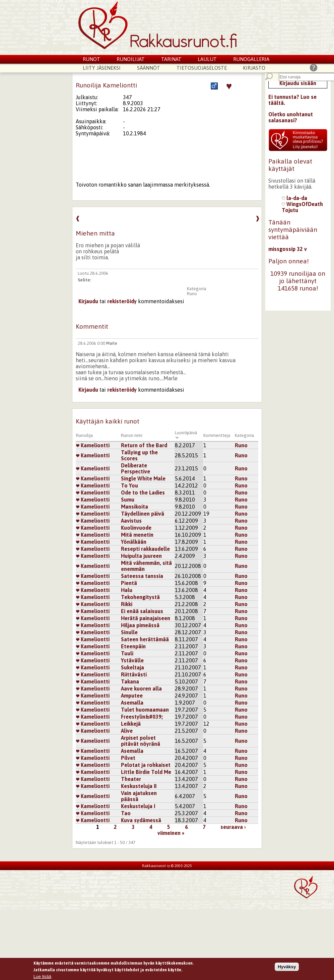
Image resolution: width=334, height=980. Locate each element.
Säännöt (149, 68)
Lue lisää (42, 977)
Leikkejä (131, 724)
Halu (127, 590)
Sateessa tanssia (142, 576)
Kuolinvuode (136, 528)
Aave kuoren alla (141, 689)
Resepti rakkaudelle (145, 549)
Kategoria (244, 435)
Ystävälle (132, 660)
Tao (126, 813)
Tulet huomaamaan (145, 710)
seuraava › (233, 827)
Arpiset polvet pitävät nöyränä (141, 741)
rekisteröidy (122, 301)
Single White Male (143, 478)
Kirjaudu (88, 301)
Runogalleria (251, 59)
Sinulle (129, 632)
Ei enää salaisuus (142, 611)
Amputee (132, 696)
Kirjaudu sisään (298, 83)
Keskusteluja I (138, 806)
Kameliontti (93, 445)
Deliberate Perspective (136, 468)
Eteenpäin (133, 646)
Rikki (127, 604)
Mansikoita (135, 507)
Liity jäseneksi (102, 68)
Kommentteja (217, 435)
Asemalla (132, 703)
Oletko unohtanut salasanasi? (291, 117)
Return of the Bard (144, 445)
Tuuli (127, 653)
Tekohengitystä (140, 597)
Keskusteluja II (139, 786)
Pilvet (128, 758)
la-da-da (294, 198)
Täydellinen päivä (143, 514)
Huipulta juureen (141, 556)
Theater (131, 779)
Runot (91, 59)
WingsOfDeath (302, 204)
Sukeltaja (132, 667)
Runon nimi (132, 435)
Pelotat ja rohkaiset (146, 765)
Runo (192, 294)
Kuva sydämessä (141, 820)
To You (129, 485)
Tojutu (290, 210)
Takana (130, 681)
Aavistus (131, 521)
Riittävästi (134, 674)
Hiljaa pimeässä (140, 625)
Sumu (128, 500)
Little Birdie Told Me (146, 772)
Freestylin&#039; (142, 717)
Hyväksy (287, 967)
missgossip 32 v (288, 249)
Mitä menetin (137, 535)
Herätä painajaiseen (146, 618)
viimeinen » (171, 833)
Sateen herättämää (145, 639)
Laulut (207, 59)
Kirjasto (254, 68)
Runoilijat (131, 59)
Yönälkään (134, 542)
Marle (112, 343)
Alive (127, 731)
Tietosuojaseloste (202, 68)
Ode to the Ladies (143, 493)
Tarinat (171, 59)
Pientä (129, 583)
